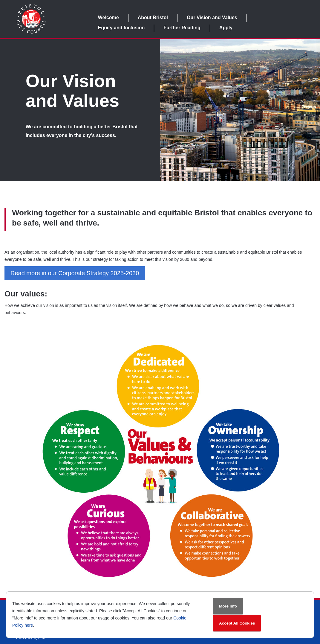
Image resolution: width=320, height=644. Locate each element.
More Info (228, 606)
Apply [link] (226, 28)
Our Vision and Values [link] (212, 17)
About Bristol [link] (153, 17)
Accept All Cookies (237, 623)
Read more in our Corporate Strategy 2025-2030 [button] (75, 273)
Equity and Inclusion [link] (121, 28)
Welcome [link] (108, 17)
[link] (31, 32)
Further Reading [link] (182, 28)
